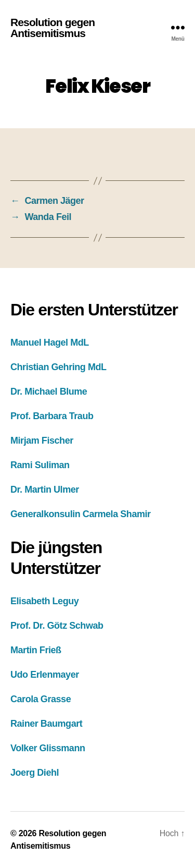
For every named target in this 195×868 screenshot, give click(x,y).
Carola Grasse (41, 699)
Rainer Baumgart (46, 724)
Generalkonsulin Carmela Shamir (81, 514)
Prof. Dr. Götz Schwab (57, 626)
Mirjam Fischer (42, 441)
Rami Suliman (40, 465)
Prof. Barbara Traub (52, 416)
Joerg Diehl (35, 773)
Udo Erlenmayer (45, 675)
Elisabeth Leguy (44, 601)
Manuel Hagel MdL (50, 343)
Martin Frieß (36, 650)
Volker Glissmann (48, 748)
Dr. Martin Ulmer (45, 490)
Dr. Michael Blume (49, 392)
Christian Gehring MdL (58, 367)
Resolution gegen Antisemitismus (53, 28)
